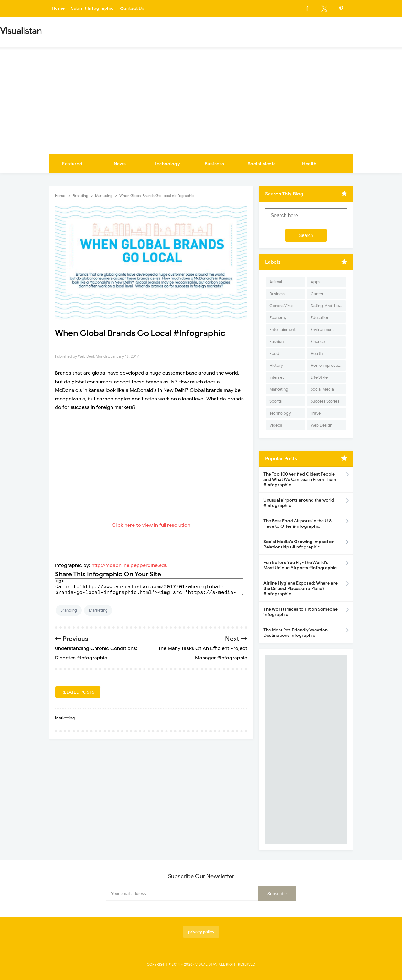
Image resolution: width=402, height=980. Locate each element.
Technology (167, 164)
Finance (318, 341)
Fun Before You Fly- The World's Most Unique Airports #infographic (300, 565)
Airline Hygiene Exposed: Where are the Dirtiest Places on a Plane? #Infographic (301, 589)
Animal (276, 282)
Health (309, 164)
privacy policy (201, 932)
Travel (316, 413)
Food (274, 353)
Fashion (277, 341)
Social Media (262, 164)
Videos (276, 425)
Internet (277, 377)
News (120, 164)
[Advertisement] (201, 107)
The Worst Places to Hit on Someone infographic (301, 612)
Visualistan (206, 964)
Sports (276, 401)
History (276, 365)
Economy (278, 318)
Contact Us (133, 9)
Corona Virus (281, 306)
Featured (72, 164)
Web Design (321, 425)
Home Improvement (328, 365)
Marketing (98, 610)
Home (58, 9)
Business (215, 164)
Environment (322, 330)
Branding (69, 610)
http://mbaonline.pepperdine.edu (130, 565)
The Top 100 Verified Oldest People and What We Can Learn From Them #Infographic (300, 479)
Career (317, 294)
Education (320, 318)
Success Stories (325, 401)
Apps (315, 282)
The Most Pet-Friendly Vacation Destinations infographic (296, 633)
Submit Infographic (93, 9)
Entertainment (282, 330)
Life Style (319, 377)
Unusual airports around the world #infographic (299, 503)
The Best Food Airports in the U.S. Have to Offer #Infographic (298, 524)
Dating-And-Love (327, 306)
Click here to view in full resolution (151, 525)
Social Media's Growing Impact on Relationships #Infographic (299, 544)
